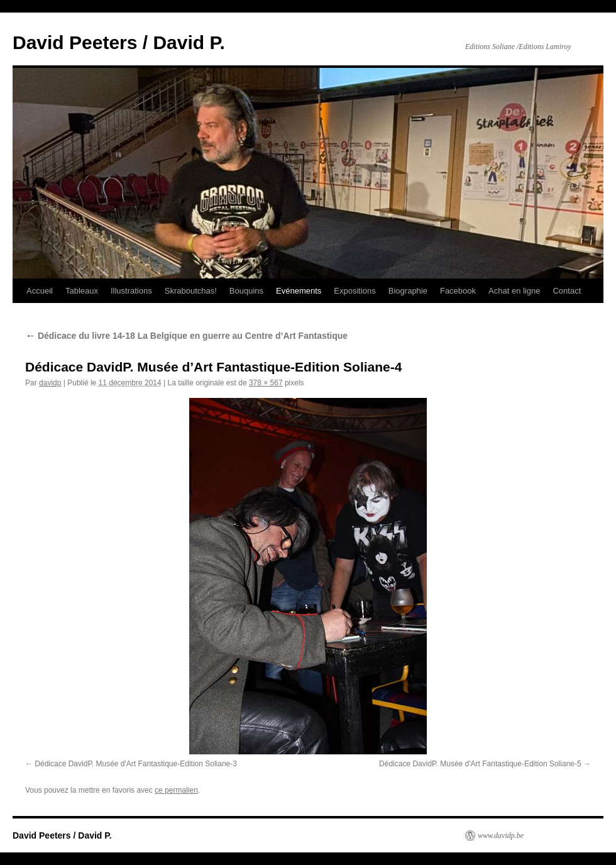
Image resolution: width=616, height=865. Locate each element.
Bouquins (246, 291)
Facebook (458, 291)
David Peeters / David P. (119, 42)
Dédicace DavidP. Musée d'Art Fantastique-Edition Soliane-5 (480, 764)
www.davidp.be (501, 835)
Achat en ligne (514, 291)
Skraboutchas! (191, 291)
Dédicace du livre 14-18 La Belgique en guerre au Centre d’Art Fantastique (186, 336)
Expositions (355, 291)
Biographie (408, 291)
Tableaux (82, 291)
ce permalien (176, 790)
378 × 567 (266, 383)
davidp (50, 383)
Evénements (299, 291)
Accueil (40, 291)
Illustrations (131, 291)
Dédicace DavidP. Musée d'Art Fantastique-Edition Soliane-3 (136, 764)
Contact (567, 291)
